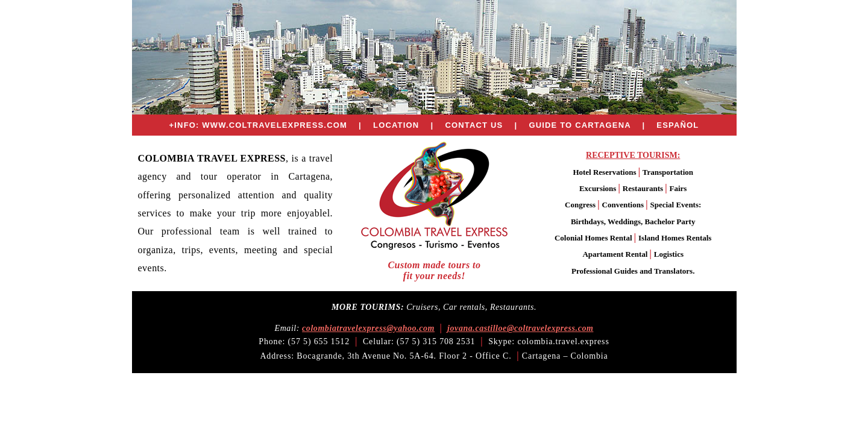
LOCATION (396, 125)
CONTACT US (474, 125)
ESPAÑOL (678, 125)
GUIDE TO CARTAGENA (580, 125)
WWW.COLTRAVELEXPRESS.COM (275, 125)
